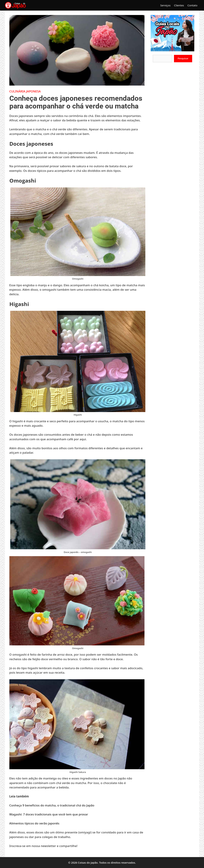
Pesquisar (183, 58)
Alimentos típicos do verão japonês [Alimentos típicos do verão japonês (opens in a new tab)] (34, 823)
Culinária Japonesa (25, 91)
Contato (192, 5)
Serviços (165, 5)
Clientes (179, 5)
